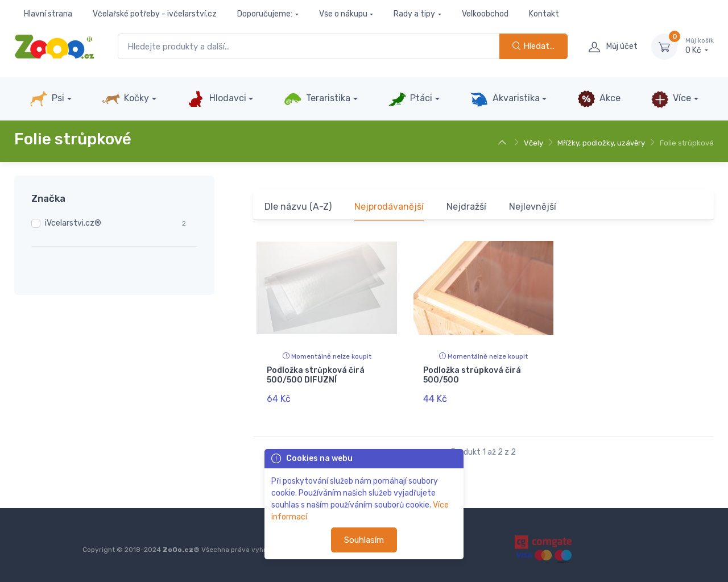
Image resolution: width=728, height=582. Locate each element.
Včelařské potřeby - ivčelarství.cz (155, 14)
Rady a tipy (414, 14)
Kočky (125, 99)
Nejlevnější (533, 207)
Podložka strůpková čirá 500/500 (472, 375)
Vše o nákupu (343, 14)
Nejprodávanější (389, 207)
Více (671, 99)
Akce (599, 99)
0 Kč (700, 46)
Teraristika (317, 99)
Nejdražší (466, 207)
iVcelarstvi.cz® (73, 223)
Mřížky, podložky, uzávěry (601, 143)
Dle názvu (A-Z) (298, 207)
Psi (47, 99)
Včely (533, 143)
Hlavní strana (48, 14)
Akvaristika (504, 99)
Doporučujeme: (265, 14)
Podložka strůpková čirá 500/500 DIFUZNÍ (316, 375)
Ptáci (410, 99)
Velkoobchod (485, 14)
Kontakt (544, 14)
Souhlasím (364, 540)
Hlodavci (216, 99)
